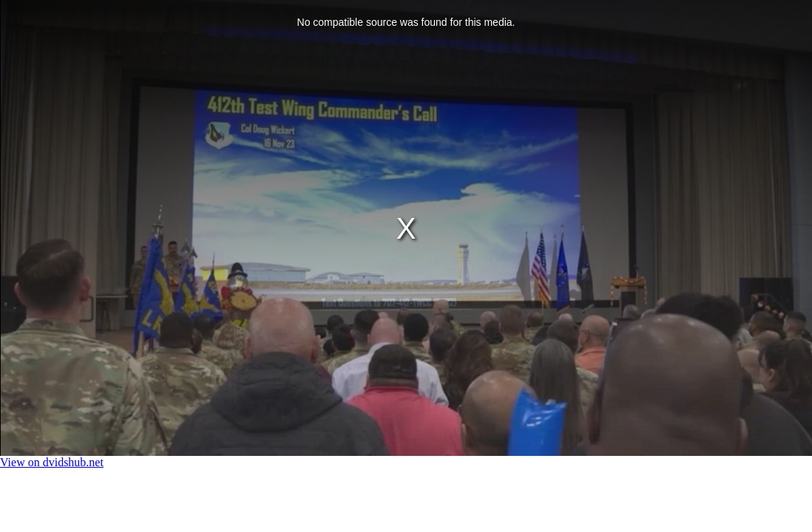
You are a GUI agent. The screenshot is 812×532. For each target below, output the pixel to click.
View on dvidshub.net (52, 462)
